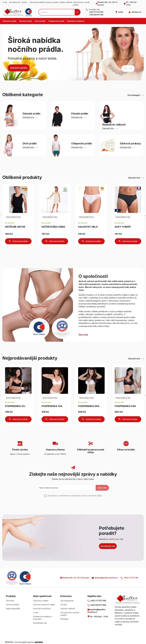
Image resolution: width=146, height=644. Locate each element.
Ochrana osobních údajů (44, 605)
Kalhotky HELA (88, 227)
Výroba (63, 605)
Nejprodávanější (13, 609)
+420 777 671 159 (96, 12)
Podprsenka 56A (89, 406)
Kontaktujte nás (108, 546)
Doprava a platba (41, 601)
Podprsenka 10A (52, 406)
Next (130, 69)
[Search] (59, 12)
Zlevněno (10, 601)
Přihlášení (65, 619)
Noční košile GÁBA (53, 227)
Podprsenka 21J (15, 406)
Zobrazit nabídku (19, 68)
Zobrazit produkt (18, 241)
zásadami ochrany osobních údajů (87, 496)
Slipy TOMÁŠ (123, 227)
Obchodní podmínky (42, 609)
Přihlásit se (135, 12)
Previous (126, 69)
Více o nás (83, 335)
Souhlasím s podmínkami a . (75, 496)
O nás (36, 612)
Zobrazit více (136, 178)
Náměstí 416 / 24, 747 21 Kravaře (106, 4)
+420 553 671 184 (96, 15)
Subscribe (102, 488)
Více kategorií (136, 95)
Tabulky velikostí (68, 609)
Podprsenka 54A (125, 406)
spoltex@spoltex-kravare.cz (105, 578)
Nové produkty (13, 605)
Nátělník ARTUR (15, 227)
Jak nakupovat (67, 601)
